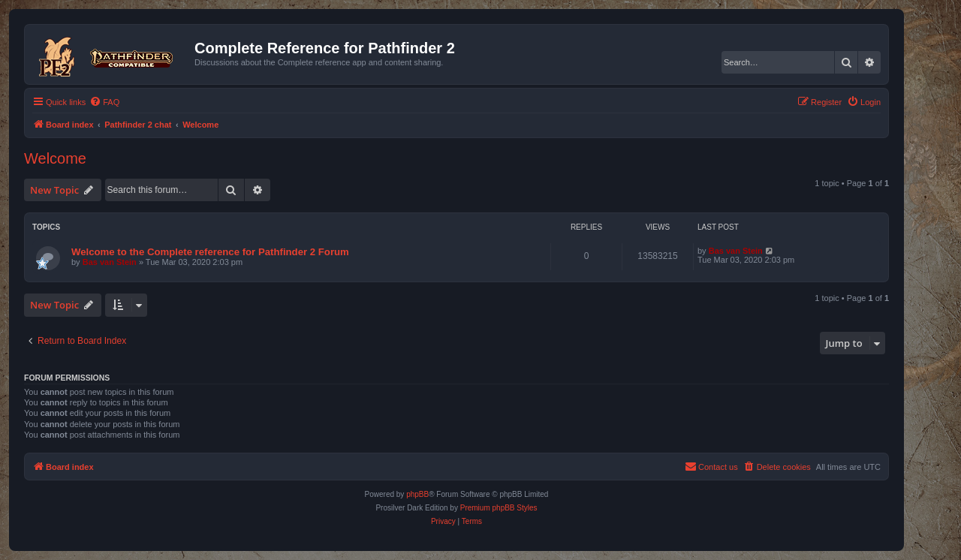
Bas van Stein (110, 262)
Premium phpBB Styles (499, 508)
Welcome (55, 158)
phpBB (417, 494)
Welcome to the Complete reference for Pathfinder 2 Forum (210, 252)
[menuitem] (104, 102)
